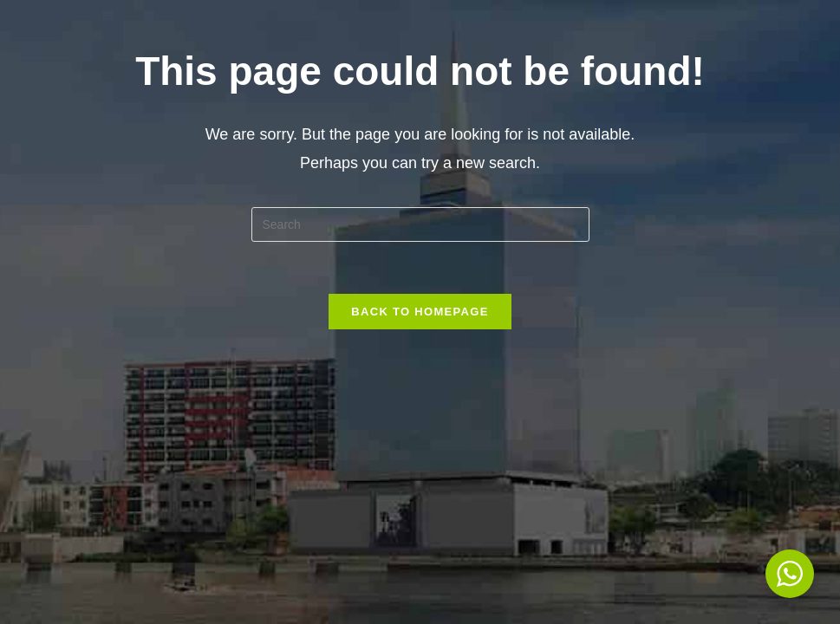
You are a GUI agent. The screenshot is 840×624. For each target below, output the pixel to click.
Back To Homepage (420, 312)
